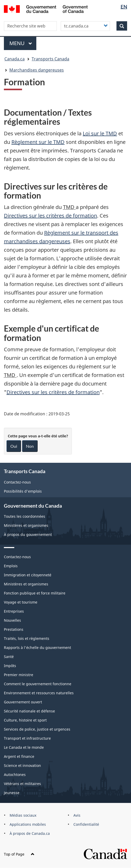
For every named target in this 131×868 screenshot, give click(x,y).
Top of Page (19, 854)
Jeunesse (12, 793)
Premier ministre (19, 675)
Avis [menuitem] (77, 815)
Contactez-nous (17, 482)
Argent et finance (19, 756)
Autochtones (15, 775)
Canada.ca (15, 59)
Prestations (14, 629)
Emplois (11, 566)
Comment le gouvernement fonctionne (38, 684)
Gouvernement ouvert (23, 702)
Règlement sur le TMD (38, 142)
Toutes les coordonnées (25, 516)
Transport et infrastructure (27, 738)
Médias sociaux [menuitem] (23, 815)
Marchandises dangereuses (37, 70)
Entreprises (14, 611)
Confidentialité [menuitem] (86, 824)
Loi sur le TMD (100, 133)
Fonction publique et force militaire (35, 593)
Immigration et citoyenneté (28, 575)
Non (30, 446)
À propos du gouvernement (28, 534)
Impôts (10, 666)
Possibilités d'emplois (23, 491)
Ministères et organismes (26, 525)
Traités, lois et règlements (27, 638)
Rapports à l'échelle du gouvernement (37, 647)
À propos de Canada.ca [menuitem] (30, 833)
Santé (9, 657)
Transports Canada (50, 59)
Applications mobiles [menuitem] (28, 824)
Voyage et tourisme (21, 602)
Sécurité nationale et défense (29, 711)
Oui (14, 446)
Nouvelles (12, 620)
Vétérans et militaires (22, 784)
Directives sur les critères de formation (50, 216)
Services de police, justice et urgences (37, 729)
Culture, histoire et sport (25, 720)
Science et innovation (22, 765)
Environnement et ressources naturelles (39, 693)
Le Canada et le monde (24, 747)
